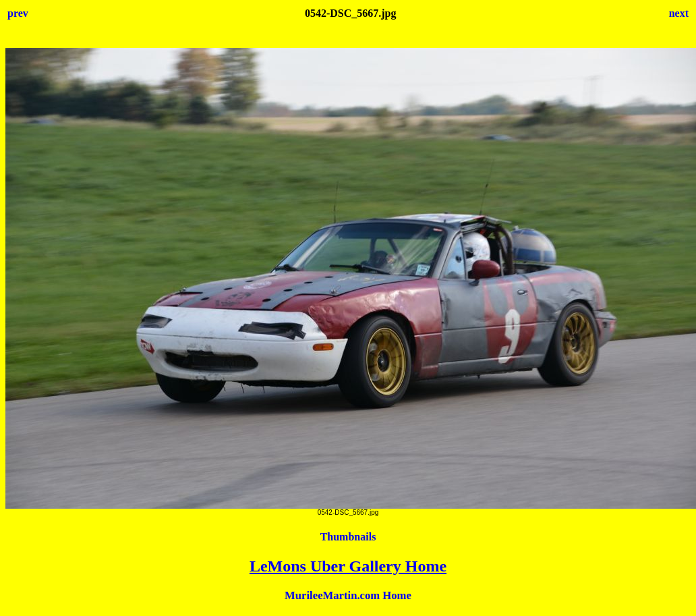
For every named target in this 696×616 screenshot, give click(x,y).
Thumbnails (348, 537)
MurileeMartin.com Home (348, 595)
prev (18, 13)
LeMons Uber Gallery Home (348, 566)
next (679, 13)
